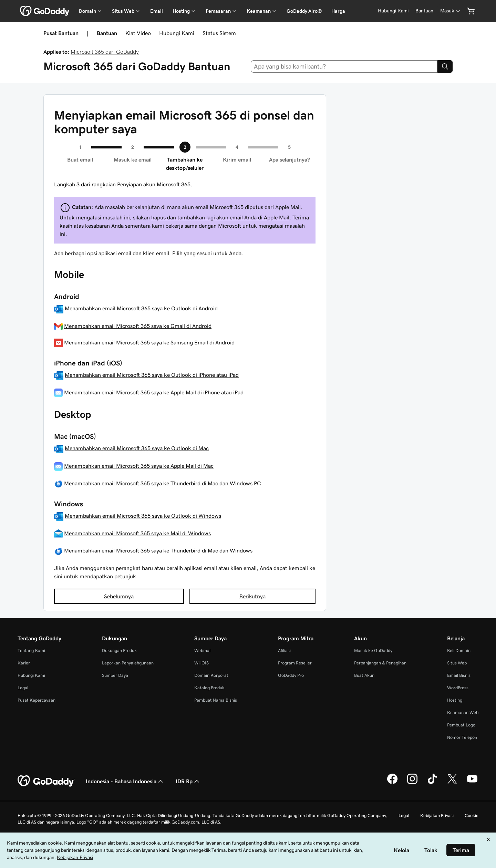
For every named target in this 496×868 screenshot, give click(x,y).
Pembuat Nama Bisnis (216, 700)
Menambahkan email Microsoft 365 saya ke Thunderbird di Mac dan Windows (158, 550)
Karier (24, 663)
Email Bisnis (459, 675)
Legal (23, 688)
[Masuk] (451, 11)
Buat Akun (364, 675)
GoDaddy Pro (291, 675)
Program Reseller (295, 663)
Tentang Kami (31, 650)
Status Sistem (219, 33)
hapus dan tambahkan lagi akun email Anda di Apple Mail (220, 217)
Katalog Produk (209, 688)
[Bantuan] (424, 11)
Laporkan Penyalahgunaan (128, 663)
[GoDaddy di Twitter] (452, 783)
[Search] (445, 66)
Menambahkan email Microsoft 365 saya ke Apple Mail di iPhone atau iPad (154, 392)
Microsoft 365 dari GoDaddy (105, 52)
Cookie (472, 815)
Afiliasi (284, 650)
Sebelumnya (119, 596)
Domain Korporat (211, 675)
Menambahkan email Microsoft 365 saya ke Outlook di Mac (137, 448)
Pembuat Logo (461, 725)
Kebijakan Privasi (437, 815)
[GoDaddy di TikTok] (432, 783)
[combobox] (344, 66)
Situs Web (457, 663)
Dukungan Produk (119, 650)
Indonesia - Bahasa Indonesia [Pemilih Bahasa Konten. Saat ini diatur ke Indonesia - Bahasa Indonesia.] (125, 781)
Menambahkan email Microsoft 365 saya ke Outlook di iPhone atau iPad (152, 375)
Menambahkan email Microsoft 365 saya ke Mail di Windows (137, 533)
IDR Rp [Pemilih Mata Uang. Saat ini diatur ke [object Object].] (188, 781)
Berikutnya (252, 596)
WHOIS (201, 663)
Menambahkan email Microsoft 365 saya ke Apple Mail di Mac (139, 466)
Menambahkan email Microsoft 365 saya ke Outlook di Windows (143, 516)
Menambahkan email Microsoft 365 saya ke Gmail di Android (138, 326)
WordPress (458, 688)
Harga (338, 11)
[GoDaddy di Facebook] (392, 783)
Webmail (203, 650)
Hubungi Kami (177, 33)
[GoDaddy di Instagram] (412, 783)
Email (157, 11)
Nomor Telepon (462, 737)
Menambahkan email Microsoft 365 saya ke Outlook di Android (141, 308)
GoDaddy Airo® (304, 11)
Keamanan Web (463, 712)
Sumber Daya (115, 675)
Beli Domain (459, 650)
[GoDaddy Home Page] (46, 781)
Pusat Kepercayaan (37, 700)
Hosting (455, 700)
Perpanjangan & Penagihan (380, 663)
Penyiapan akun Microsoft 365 (154, 184)
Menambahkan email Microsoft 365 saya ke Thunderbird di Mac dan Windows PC (162, 483)
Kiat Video (138, 33)
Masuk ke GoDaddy (373, 650)
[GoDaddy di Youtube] (472, 783)
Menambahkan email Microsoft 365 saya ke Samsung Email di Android (149, 342)
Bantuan (107, 33)
